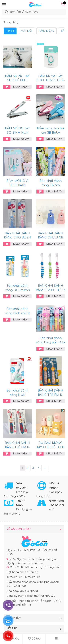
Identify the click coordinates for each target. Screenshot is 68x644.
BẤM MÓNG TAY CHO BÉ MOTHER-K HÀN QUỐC (51, 80)
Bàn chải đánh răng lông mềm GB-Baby (51, 342)
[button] (4, 5)
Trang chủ (10, 23)
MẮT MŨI (26, 31)
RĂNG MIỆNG (47, 31)
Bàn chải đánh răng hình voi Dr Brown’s (17, 313)
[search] (28, 12)
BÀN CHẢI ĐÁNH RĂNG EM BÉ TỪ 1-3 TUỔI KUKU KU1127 (51, 290)
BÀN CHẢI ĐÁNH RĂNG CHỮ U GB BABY (51, 238)
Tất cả (10, 31)
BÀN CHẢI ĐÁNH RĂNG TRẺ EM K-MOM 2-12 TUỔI (17, 447)
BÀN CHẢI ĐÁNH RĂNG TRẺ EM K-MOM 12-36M (51, 395)
